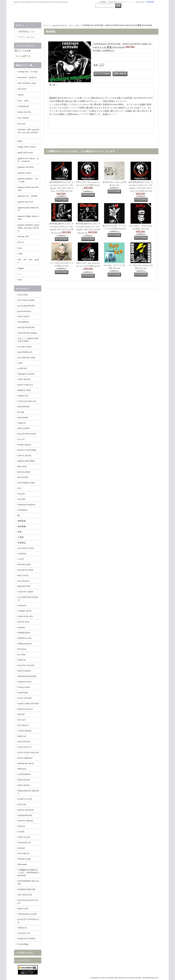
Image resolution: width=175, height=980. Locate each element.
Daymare (21, 627)
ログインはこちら (27, 37)
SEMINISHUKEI (25, 815)
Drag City (22, 423)
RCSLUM (22, 804)
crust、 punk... (24, 101)
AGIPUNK (22, 368)
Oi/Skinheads (23, 106)
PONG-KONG (24, 785)
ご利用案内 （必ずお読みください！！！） (115, 2)
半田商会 (22, 543)
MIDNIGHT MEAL (26, 764)
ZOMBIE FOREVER (26, 889)
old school (22, 89)
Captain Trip (23, 396)
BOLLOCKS (23, 575)
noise (20, 248)
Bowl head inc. (24, 581)
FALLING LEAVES (26, 665)
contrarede (22, 605)
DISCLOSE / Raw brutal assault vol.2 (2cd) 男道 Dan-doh (88, 185)
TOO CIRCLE (24, 853)
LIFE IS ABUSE (25, 456)
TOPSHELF (23, 510)
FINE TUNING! (24, 671)
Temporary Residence (27, 505)
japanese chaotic (25, 173)
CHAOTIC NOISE (25, 592)
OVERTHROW (24, 774)
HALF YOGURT (25, 698)
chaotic (21, 95)
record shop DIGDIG (26, 306)
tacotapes (21, 848)
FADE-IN (22, 660)
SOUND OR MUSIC (26, 327)
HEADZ (21, 714)
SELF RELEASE (25, 895)
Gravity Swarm (24, 687)
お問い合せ (140, 2)
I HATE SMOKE (25, 731)
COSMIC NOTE (25, 611)
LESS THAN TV (25, 747)
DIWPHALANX (25, 638)
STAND (21, 832)
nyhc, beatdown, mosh (27, 83)
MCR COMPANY (25, 758)
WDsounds (22, 864)
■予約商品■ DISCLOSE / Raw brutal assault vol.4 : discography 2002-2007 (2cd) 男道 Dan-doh (62, 228)
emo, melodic (23, 118)
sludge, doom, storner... (27, 147)
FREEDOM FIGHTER (27, 676)
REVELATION (24, 472)
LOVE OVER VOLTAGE (28, 753)
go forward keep (24, 311)
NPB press (22, 769)
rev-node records (25, 347)
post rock (22, 124)
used (20, 280)
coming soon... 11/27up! (28, 72)
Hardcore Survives (25, 709)
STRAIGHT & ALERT (27, 914)
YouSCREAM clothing (27, 333)
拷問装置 (22, 521)
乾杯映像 (22, 526)
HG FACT (22, 720)
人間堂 (21, 537)
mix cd (21, 242)
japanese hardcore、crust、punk (66, 25)
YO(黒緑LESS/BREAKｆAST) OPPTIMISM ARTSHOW (28, 873)
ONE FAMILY (24, 317)
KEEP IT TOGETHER (27, 450)
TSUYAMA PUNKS (26, 300)
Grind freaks (23, 693)
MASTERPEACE (25, 352)
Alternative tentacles (26, 374)
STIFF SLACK (24, 837)
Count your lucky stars (27, 401)
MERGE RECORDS (26, 461)
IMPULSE (22, 736)
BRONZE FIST (24, 586)
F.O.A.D (21, 439)
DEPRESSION (24, 633)
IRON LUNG (23, 909)
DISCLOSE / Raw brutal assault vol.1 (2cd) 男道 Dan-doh (88, 266)
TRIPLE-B (22, 928)
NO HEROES (23, 322)
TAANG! (21, 494)
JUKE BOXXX (24, 742)
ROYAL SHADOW (26, 810)
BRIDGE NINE (24, 390)
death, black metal (25, 153)
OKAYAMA (23, 295)
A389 (20, 363)
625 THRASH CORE (26, 358)
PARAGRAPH (24, 780)
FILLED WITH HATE (27, 434)
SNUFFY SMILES (25, 821)
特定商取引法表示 (25, 953)
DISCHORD (23, 418)
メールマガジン (24, 960)
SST (19, 488)
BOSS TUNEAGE (25, 385)
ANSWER (22, 554)
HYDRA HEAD (24, 445)
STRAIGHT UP (24, 843)
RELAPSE (22, 467)
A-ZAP (21, 559)
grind (20, 141)
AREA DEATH (24, 379)
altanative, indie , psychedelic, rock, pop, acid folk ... (28, 132)
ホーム (46, 25)
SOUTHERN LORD (26, 483)
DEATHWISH (24, 407)
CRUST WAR (23, 622)
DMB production (25, 644)
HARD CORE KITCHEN (28, 704)
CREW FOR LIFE (25, 616)
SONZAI (21, 826)
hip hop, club (23, 236)
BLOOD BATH (24, 565)
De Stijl (21, 412)
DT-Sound (22, 649)
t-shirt (20, 254)
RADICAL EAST (25, 799)
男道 (20, 532)
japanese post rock (25, 202)
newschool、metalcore (27, 77)
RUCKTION (23, 477)
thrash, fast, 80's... (25, 112)
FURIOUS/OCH (24, 682)
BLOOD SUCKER (25, 570)
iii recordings (23, 944)
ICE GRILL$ (23, 725)
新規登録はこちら (27, 32)
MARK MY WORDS (26, 939)
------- (20, 274)
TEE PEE (22, 499)
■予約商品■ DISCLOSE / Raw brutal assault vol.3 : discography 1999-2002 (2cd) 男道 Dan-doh (88, 228)
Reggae (21, 268)
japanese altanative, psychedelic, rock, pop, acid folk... (28, 228)
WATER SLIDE (24, 859)
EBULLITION (24, 428)
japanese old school (26, 167)
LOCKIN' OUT (24, 933)
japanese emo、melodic (28, 196)
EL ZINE (21, 655)
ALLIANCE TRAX (26, 548)
